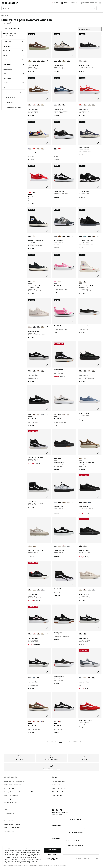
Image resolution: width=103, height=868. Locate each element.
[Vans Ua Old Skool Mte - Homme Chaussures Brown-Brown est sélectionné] (81, 459)
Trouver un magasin (8, 36)
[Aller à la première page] (48, 741)
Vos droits (8, 799)
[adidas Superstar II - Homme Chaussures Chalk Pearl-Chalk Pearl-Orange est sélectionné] (30, 327)
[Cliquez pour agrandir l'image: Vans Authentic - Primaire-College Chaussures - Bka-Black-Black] (74, 453)
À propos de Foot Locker (59, 781)
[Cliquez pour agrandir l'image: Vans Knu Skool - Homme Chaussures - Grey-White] (99, 672)
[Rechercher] (49, 8)
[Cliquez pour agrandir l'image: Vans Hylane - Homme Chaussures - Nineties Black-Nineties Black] (74, 628)
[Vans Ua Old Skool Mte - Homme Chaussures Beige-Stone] (85, 459)
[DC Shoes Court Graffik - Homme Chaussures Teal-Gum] (85, 236)
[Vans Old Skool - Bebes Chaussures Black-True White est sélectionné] (55, 722)
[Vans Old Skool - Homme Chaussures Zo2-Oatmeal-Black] (39, 61)
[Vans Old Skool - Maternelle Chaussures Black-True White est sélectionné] (81, 634)
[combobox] (49, 8)
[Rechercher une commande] (95, 8)
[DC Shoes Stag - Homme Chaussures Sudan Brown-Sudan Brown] (60, 236)
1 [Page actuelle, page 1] (61, 741)
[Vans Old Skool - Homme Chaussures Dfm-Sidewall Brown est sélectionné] (30, 61)
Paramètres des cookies (11, 802)
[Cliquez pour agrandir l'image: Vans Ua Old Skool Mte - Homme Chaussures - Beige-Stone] (48, 541)
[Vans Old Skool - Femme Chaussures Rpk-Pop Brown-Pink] (39, 105)
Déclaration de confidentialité (13, 785)
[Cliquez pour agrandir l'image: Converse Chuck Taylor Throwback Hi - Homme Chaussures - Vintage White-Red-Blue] (99, 276)
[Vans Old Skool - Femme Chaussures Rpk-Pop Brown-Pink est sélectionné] (30, 722)
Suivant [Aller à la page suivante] (75, 741)
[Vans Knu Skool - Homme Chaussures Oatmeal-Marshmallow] (60, 546)
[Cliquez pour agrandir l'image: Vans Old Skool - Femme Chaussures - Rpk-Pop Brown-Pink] (48, 716)
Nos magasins (9, 820)
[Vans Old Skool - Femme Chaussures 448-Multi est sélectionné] (30, 149)
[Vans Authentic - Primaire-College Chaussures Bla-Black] (60, 459)
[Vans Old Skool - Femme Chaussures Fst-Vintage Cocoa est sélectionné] (30, 105)
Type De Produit (13, 64)
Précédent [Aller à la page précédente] (54, 741)
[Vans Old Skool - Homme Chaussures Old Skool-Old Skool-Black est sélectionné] (30, 371)
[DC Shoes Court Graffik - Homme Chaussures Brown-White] (94, 236)
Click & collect (8, 817)
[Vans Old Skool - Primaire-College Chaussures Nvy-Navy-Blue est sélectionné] (55, 105)
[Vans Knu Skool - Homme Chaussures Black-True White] (39, 590)
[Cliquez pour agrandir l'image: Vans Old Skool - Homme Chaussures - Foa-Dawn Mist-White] (74, 497)
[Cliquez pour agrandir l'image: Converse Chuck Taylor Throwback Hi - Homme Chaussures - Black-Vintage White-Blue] (48, 231)
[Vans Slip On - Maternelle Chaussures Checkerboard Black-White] (60, 282)
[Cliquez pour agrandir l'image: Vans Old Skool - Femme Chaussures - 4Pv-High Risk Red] (99, 99)
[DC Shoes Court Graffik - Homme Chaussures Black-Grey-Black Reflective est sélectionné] (81, 236)
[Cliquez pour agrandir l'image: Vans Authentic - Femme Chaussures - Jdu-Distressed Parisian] (99, 143)
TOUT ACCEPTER (53, 850)
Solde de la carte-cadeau (12, 828)
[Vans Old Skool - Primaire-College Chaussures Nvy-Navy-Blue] (89, 502)
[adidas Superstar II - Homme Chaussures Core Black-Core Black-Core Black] (39, 327)
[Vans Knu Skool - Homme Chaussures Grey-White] (68, 546)
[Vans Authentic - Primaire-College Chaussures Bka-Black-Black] (85, 61)
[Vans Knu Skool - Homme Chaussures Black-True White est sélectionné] (55, 546)
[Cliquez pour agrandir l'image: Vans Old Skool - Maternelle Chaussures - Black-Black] (99, 541)
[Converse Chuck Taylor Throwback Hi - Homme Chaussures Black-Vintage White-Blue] (85, 282)
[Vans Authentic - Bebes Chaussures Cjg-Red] (60, 149)
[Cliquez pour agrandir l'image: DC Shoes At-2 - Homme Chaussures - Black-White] (99, 187)
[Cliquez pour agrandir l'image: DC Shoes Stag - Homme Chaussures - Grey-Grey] (74, 231)
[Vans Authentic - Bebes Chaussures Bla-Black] (34, 193)
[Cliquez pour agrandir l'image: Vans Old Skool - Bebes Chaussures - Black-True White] (74, 716)
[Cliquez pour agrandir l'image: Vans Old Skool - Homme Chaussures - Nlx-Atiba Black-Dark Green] (99, 365)
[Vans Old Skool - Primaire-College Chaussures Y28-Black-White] (60, 105)
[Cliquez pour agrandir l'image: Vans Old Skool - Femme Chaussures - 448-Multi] (48, 143)
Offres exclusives (10, 813)
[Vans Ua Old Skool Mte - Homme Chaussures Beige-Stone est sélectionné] (30, 546)
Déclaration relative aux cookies (14, 781)
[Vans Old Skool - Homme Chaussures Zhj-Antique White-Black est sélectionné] (55, 415)
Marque (13, 55)
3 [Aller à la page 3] (69, 741)
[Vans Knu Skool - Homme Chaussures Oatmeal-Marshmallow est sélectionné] (81, 590)
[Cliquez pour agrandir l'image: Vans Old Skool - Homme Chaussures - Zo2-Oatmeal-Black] (74, 55)
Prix (13, 87)
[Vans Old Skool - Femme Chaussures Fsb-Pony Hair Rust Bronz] (43, 105)
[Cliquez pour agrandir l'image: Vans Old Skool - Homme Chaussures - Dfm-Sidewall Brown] (48, 55)
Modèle (13, 60)
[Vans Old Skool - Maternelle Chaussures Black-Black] (85, 634)
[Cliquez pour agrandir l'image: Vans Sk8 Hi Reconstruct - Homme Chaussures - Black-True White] (48, 453)
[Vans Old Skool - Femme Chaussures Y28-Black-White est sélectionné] (30, 634)
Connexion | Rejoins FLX (89, 3)
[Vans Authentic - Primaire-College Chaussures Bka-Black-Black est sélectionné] (55, 459)
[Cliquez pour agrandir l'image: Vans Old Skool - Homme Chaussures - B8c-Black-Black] (48, 409)
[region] (33, 856)
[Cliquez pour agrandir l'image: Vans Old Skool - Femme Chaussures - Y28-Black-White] (48, 628)
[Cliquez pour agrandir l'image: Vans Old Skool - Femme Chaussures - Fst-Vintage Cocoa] (48, 99)
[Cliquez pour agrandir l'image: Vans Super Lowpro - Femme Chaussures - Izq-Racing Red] (99, 716)
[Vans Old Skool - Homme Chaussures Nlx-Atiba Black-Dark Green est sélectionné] (81, 371)
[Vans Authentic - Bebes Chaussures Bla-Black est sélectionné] (55, 149)
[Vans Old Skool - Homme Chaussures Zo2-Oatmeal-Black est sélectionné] (55, 61)
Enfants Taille (13, 51)
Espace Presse (56, 785)
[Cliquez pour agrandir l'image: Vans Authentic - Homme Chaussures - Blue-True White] (99, 409)
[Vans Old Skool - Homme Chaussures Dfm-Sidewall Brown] (64, 61)
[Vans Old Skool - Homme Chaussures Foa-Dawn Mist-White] (43, 61)
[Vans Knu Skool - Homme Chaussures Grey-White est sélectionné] (81, 678)
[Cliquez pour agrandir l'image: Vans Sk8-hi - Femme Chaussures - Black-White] (74, 584)
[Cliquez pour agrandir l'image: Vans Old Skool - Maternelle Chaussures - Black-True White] (99, 628)
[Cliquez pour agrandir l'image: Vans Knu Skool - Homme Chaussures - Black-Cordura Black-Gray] (48, 584)
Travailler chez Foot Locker (60, 788)
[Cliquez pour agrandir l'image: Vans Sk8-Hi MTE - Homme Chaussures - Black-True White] (74, 365)
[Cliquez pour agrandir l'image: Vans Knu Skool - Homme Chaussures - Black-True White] (74, 541)
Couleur (13, 83)
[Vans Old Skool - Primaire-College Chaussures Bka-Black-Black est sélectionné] (81, 502)
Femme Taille (13, 46)
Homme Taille (13, 42)
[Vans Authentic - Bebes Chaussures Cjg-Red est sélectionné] (30, 193)
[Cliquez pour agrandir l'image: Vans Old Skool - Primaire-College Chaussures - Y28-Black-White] (48, 672)
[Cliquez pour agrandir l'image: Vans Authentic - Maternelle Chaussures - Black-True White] (74, 672)
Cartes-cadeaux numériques (12, 824)
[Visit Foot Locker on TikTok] (61, 810)
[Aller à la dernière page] (80, 741)
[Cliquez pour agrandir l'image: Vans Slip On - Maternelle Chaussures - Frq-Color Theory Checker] (74, 276)
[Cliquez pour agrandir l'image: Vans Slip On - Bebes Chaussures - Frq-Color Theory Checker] (74, 321)
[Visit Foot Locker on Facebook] (57, 810)
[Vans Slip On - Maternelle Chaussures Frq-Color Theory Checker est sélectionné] (55, 282)
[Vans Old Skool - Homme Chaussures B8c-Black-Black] (34, 61)
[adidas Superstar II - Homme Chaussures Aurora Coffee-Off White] (43, 327)
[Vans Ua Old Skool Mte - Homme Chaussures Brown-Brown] (34, 546)
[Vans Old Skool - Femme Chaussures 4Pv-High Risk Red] (34, 105)
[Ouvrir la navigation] (99, 8)
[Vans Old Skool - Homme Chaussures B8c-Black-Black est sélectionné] (30, 415)
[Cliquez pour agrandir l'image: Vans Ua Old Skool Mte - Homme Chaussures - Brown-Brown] (99, 453)
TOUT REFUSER (53, 854)
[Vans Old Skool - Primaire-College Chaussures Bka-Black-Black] (64, 105)
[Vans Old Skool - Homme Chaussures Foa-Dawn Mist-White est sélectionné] (55, 502)
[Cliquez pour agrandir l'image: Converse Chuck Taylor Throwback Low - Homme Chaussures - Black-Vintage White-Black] (48, 276)
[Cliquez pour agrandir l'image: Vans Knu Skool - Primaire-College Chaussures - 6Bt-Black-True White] (74, 187)
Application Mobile (9, 831)
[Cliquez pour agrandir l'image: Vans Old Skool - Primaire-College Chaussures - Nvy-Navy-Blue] (74, 99)
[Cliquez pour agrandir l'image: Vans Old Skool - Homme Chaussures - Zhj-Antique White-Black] (74, 409)
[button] (11, 23)
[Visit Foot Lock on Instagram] (53, 810)
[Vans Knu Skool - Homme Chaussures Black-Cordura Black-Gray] (64, 546)
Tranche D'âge (13, 78)
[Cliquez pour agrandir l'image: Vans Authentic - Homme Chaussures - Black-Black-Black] (99, 321)
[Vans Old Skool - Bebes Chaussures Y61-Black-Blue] (60, 722)
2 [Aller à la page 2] (65, 741)
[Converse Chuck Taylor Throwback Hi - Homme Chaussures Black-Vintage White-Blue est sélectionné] (30, 236)
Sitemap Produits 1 (58, 792)
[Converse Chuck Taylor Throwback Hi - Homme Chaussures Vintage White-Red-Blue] (34, 236)
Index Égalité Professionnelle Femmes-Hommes (18, 792)
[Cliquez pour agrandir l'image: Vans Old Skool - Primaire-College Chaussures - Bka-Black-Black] (99, 497)
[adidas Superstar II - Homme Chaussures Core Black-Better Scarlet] (34, 327)
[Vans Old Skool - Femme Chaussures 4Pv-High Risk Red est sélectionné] (81, 105)
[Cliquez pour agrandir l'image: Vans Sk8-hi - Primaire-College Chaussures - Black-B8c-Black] (48, 497)
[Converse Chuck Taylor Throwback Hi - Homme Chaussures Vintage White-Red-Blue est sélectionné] (81, 282)
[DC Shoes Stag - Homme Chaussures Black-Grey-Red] (64, 236)
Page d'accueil (5, 15)
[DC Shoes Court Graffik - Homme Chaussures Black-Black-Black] (89, 236)
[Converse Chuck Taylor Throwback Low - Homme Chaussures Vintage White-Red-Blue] (34, 282)
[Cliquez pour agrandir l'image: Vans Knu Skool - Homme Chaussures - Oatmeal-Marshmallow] (99, 584)
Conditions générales (10, 788)
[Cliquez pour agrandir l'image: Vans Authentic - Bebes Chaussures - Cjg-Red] (48, 187)
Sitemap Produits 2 (58, 795)
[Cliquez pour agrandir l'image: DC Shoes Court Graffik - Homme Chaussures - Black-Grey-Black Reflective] (99, 231)
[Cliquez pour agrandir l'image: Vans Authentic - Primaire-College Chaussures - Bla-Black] (99, 55)
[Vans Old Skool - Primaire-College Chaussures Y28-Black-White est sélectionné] (30, 678)
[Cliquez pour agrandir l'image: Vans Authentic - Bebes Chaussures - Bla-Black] (74, 143)
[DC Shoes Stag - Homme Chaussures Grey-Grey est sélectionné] (55, 236)
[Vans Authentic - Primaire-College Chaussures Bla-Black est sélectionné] (81, 61)
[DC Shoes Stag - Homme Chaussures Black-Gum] (68, 236)
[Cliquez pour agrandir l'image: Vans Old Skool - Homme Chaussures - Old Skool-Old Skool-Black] (48, 365)
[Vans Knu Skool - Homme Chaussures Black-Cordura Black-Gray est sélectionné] (30, 590)
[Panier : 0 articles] (100, 3)
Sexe (13, 74)
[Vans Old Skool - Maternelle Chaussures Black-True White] (85, 546)
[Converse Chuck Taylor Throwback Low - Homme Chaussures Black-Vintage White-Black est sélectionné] (30, 282)
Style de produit (13, 69)
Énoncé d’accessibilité (11, 795)
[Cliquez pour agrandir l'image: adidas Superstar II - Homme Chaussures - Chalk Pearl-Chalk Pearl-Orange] (48, 321)
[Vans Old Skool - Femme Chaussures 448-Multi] (94, 105)
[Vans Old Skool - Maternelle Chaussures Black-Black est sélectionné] (81, 546)
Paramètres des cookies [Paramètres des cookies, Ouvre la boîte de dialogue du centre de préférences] (53, 859)
